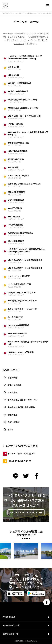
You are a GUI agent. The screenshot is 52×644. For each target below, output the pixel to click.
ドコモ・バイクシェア (30, 40)
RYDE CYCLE (8, 13)
